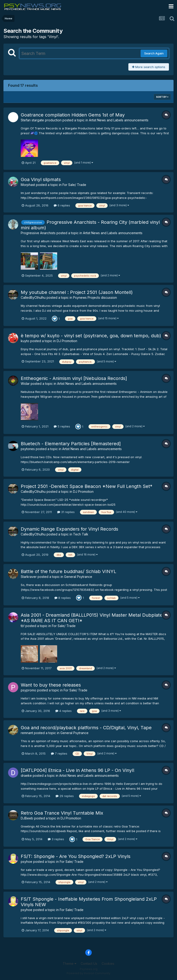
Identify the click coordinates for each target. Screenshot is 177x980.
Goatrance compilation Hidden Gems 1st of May (73, 115)
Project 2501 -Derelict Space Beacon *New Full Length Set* (87, 486)
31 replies (66, 512)
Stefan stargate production (41, 120)
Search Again (154, 53)
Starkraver (29, 577)
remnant (27, 733)
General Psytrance (78, 577)
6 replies (62, 205)
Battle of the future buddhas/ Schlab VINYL (68, 571)
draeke (26, 775)
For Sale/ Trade (74, 185)
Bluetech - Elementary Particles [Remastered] (71, 444)
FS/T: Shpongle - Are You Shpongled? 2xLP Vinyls (76, 856)
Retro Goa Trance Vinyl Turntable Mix (62, 813)
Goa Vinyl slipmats (41, 179)
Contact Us (89, 964)
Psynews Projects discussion (95, 297)
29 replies (65, 796)
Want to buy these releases (51, 685)
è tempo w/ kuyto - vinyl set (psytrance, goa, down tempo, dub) (91, 336)
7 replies (59, 753)
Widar (25, 384)
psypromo (28, 690)
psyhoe (27, 862)
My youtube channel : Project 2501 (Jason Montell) (77, 292)
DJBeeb (27, 818)
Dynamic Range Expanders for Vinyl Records (69, 529)
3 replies (56, 839)
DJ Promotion (67, 341)
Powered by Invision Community (88, 973)
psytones (28, 449)
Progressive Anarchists (38, 233)
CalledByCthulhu (33, 297)
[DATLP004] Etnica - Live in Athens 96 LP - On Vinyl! (78, 770)
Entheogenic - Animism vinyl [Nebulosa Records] (74, 378)
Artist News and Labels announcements (119, 120)
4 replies (63, 711)
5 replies (62, 426)
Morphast (28, 185)
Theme (69, 964)
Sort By (162, 97)
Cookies (108, 964)
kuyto (25, 341)
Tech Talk (81, 534)
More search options (149, 67)
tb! (23, 626)
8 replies (63, 598)
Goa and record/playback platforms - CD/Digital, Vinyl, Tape (86, 728)
